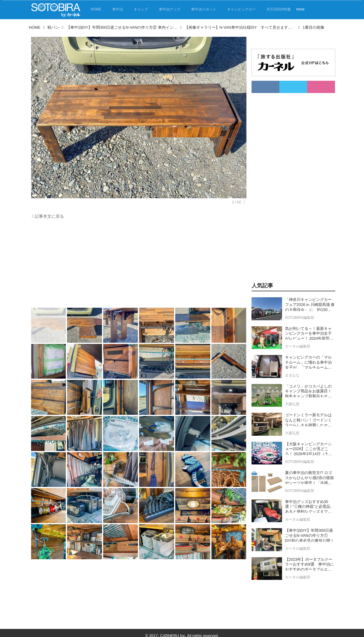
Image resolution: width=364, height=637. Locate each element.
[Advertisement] (137, 265)
